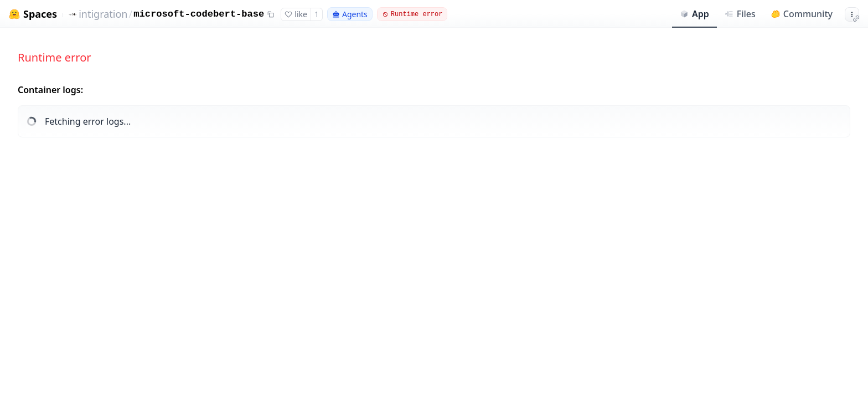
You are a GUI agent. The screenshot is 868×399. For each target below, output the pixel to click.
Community (802, 14)
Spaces (40, 14)
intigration (103, 14)
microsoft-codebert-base (199, 14)
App (694, 14)
